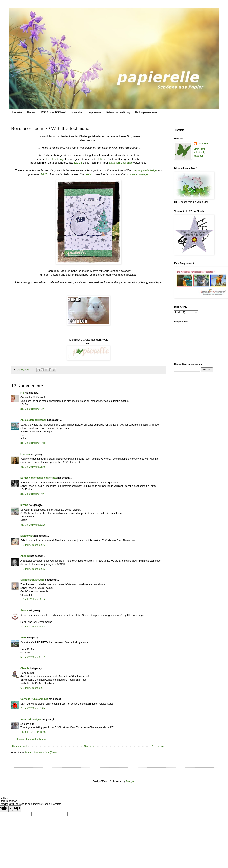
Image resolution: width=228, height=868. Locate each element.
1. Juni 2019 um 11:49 (33, 599)
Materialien (77, 112)
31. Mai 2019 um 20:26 (33, 525)
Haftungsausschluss (146, 112)
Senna (24, 610)
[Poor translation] (15, 809)
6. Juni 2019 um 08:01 (33, 688)
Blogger (130, 781)
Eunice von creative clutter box (39, 478)
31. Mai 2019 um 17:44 (33, 494)
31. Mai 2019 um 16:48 (33, 467)
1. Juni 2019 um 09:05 (33, 569)
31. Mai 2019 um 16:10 (33, 443)
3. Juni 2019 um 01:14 (33, 627)
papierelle (203, 144)
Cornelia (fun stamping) (34, 699)
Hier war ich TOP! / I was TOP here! (47, 112)
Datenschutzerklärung (118, 112)
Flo (22, 393)
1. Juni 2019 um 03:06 (33, 545)
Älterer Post (158, 746)
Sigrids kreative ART (32, 580)
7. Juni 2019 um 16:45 (33, 708)
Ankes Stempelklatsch (33, 420)
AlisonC (25, 556)
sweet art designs (31, 719)
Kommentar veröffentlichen (31, 739)
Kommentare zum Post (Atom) (41, 752)
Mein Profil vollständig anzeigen (199, 152)
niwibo (24, 505)
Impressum (95, 112)
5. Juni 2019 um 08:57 (33, 657)
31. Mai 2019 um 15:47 (33, 409)
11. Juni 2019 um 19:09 (33, 732)
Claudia (25, 668)
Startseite (17, 112)
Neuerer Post (20, 746)
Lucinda (25, 454)
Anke (23, 638)
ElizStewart (27, 536)
